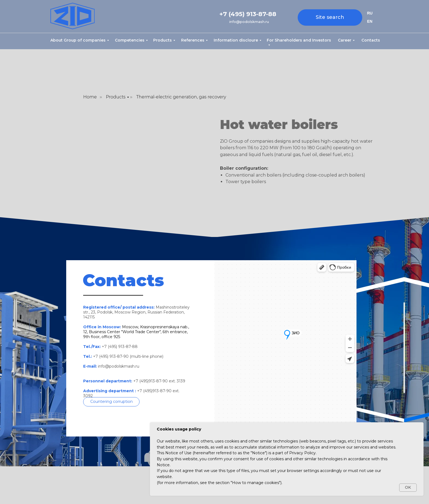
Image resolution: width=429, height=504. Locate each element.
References (193, 40)
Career (345, 40)
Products (163, 40)
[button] (111, 402)
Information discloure (236, 40)
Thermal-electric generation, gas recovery (181, 97)
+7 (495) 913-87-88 (248, 14)
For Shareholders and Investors (299, 40)
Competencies (130, 40)
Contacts (371, 40)
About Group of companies (78, 40)
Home (90, 97)
